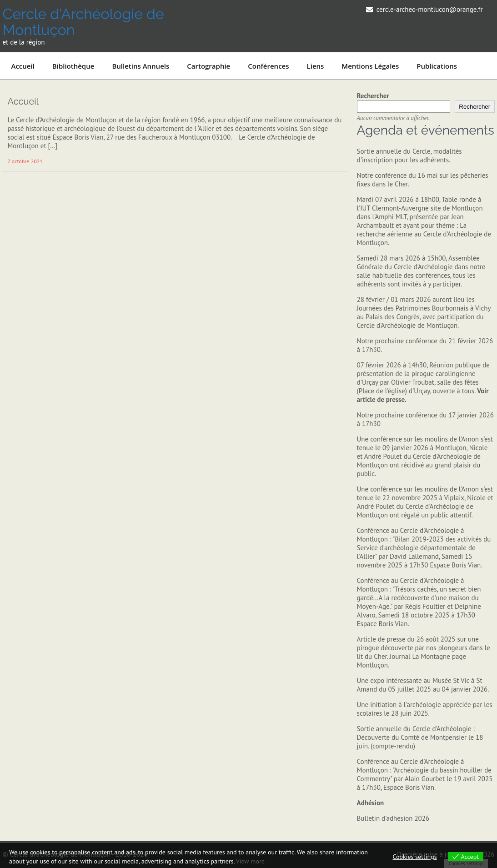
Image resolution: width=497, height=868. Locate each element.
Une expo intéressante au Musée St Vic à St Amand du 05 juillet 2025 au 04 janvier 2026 (422, 685)
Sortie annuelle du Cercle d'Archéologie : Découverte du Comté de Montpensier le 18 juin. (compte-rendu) (420, 737)
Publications (437, 66)
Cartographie (208, 66)
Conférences (268, 66)
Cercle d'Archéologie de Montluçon (83, 22)
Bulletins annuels (141, 66)
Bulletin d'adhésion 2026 (393, 818)
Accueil (23, 66)
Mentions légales (370, 66)
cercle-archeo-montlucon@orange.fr (430, 9)
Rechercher (373, 96)
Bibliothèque (73, 66)
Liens (316, 66)
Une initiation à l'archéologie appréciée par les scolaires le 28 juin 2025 (425, 709)
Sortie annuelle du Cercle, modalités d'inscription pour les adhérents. (409, 156)
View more (250, 861)
